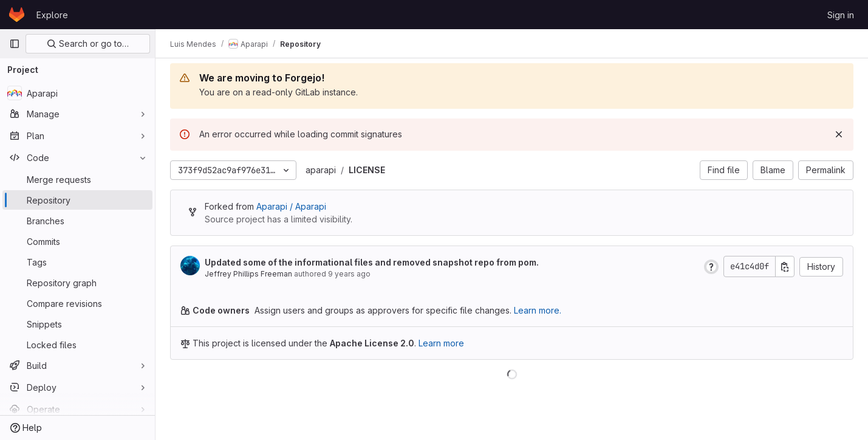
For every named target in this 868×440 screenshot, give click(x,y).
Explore (52, 15)
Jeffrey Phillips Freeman (248, 274)
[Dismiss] (839, 134)
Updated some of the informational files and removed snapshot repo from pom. (372, 262)
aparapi (321, 170)
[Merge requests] (77, 179)
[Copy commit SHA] (785, 266)
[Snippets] (77, 324)
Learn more (441, 343)
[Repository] (77, 200)
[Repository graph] (77, 283)
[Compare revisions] (77, 303)
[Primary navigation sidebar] (15, 44)
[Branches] (77, 221)
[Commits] (77, 241)
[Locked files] (77, 345)
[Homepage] (17, 15)
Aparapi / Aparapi (291, 206)
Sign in (841, 15)
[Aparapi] (77, 93)
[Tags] (77, 262)
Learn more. (538, 310)
